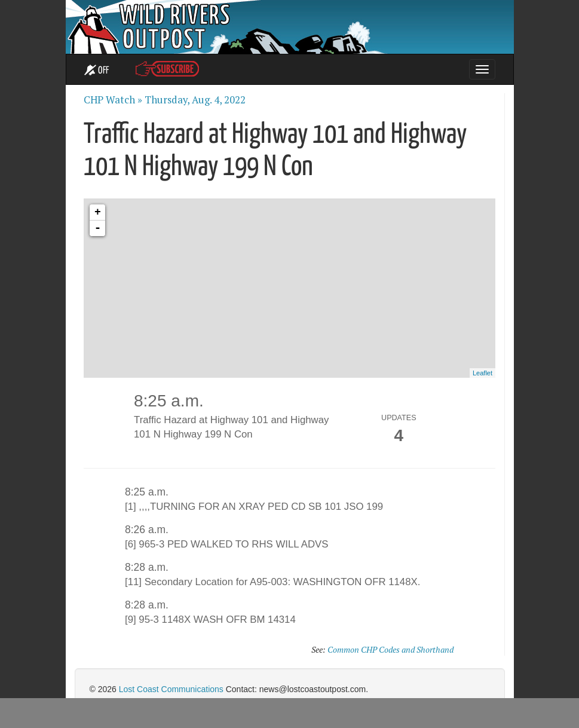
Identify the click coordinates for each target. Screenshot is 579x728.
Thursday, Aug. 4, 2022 (195, 100)
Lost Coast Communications (171, 689)
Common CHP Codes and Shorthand (390, 649)
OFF (96, 71)
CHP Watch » (113, 100)
